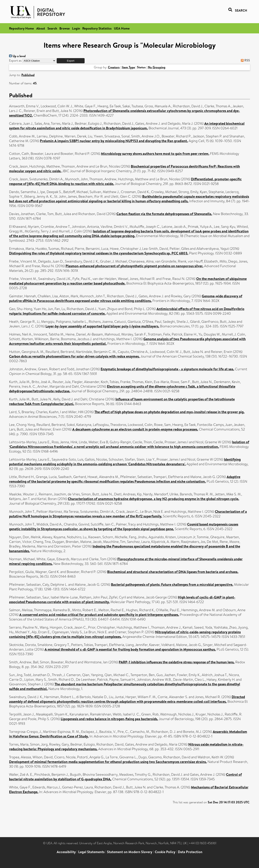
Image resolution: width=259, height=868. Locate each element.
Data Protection (190, 852)
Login (76, 28)
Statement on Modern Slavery (130, 852)
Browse (65, 28)
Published (28, 75)
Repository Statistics (97, 28)
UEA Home (122, 28)
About (41, 28)
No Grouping (157, 67)
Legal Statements (91, 852)
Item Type (128, 67)
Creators (114, 67)
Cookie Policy (165, 852)
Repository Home (21, 28)
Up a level (17, 56)
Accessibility (66, 852)
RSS (245, 60)
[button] (71, 61)
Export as (15, 61)
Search (52, 28)
